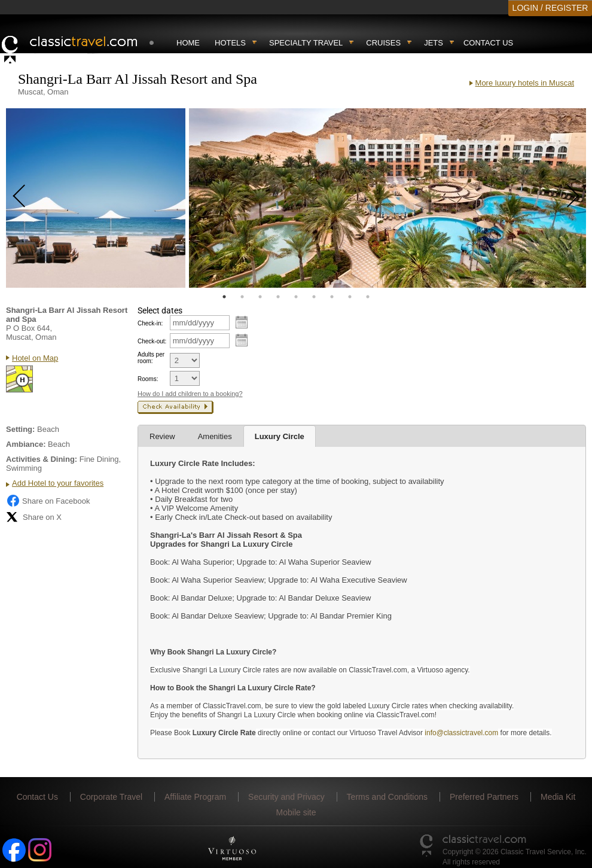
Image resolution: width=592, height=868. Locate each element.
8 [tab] (350, 297)
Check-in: (150, 323)
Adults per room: (151, 358)
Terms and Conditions (387, 797)
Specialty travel (306, 43)
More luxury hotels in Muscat (525, 83)
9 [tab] (368, 297)
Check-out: (152, 341)
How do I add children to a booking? (190, 394)
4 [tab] (278, 297)
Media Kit (558, 797)
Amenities (215, 436)
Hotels (230, 43)
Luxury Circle (280, 436)
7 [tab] (332, 297)
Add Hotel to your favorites (58, 483)
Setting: (20, 429)
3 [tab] (260, 297)
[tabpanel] (96, 198)
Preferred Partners (484, 797)
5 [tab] (296, 297)
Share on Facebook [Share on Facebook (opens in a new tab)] (48, 501)
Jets (434, 43)
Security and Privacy (286, 797)
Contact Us (488, 43)
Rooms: (148, 379)
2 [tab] (242, 297)
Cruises (383, 43)
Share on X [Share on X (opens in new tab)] (34, 517)
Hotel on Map (35, 358)
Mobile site (296, 812)
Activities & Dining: (42, 459)
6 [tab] (314, 297)
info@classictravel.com (461, 733)
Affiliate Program (195, 797)
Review (162, 436)
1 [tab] (224, 297)
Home (188, 43)
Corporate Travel (111, 797)
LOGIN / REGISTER (550, 8)
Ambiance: (26, 444)
